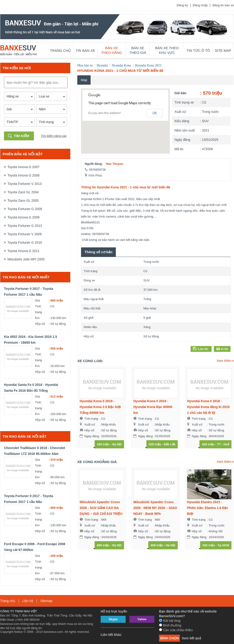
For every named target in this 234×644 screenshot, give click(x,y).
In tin (224, 349)
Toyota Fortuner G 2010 (25, 242)
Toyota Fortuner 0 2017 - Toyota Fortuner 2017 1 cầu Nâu (28, 292)
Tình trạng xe (184, 102)
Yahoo (142, 619)
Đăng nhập (200, 5)
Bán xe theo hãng (112, 50)
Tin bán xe (85, 50)
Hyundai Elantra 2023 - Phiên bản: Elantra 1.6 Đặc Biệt (208, 508)
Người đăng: (94, 164)
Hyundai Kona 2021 (148, 65)
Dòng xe (89, 280)
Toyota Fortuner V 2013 (25, 184)
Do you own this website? (105, 113)
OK (155, 113)
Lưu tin (200, 349)
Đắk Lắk (170, 444)
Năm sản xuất (185, 130)
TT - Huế (223, 444)
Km (37, 318)
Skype (113, 619)
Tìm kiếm (21, 136)
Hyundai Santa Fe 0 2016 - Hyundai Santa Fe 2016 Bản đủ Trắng (31, 388)
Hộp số (40, 324)
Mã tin (179, 149)
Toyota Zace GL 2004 (23, 192)
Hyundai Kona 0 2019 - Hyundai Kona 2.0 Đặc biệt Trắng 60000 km (100, 407)
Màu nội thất (92, 308)
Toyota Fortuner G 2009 (25, 209)
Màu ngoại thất (94, 299)
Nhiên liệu (90, 327)
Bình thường (170, 625)
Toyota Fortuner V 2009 (25, 234)
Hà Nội (117, 444)
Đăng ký (182, 5)
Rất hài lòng (170, 621)
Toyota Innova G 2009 (23, 217)
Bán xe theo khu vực (167, 50)
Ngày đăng (182, 140)
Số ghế (89, 318)
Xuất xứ (180, 112)
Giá (37, 300)
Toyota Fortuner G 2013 (25, 226)
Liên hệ (28, 601)
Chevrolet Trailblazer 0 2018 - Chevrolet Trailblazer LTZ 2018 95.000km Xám (34, 451)
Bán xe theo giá (138, 50)
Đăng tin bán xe (223, 5)
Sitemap (46, 601)
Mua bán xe (85, 65)
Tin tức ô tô (198, 50)
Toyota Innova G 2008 (23, 175)
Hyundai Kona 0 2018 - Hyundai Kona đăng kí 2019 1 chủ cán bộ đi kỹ (208, 407)
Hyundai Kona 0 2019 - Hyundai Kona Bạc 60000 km (153, 407)
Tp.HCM (223, 545)
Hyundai (102, 65)
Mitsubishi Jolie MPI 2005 (26, 259)
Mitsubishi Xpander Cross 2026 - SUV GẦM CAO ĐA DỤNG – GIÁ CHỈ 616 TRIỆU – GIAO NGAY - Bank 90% (101, 508)
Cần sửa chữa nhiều (176, 630)
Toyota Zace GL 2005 (23, 201)
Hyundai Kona (121, 65)
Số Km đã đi (92, 290)
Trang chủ (60, 50)
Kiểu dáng (182, 121)
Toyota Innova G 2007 (23, 167)
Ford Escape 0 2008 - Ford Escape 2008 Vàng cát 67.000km (35, 547)
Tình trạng (38, 309)
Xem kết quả (191, 638)
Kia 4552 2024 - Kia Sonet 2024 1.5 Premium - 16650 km (30, 340)
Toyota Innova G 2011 (23, 251)
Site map (223, 50)
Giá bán (180, 93)
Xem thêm (224, 361)
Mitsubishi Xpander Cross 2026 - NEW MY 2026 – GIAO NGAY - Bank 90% (155, 508)
